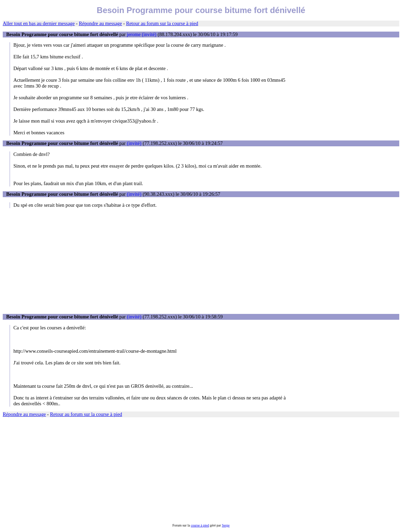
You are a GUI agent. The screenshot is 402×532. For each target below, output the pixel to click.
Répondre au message (100, 23)
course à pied (200, 525)
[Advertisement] (201, 261)
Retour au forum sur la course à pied (162, 23)
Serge (226, 525)
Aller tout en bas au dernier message (39, 23)
